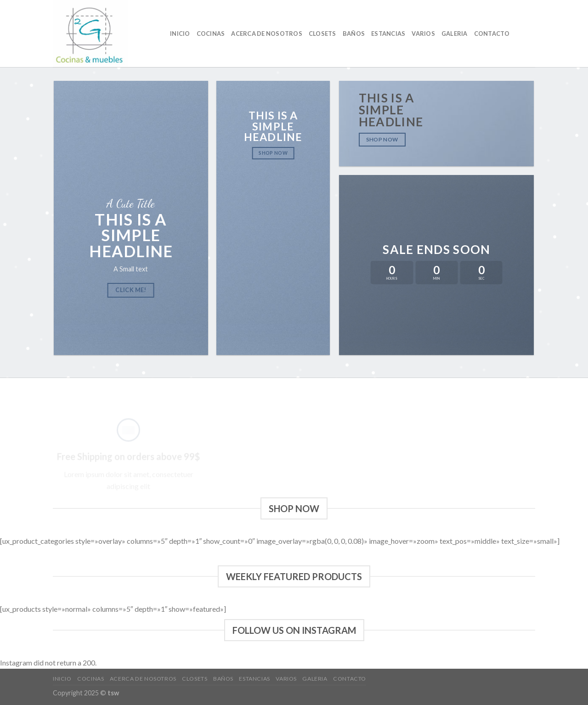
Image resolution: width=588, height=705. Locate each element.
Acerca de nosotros (267, 34)
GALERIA (455, 34)
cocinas (211, 34)
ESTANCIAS (388, 34)
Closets (322, 34)
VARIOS (423, 34)
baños (354, 34)
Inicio (180, 34)
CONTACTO (492, 34)
